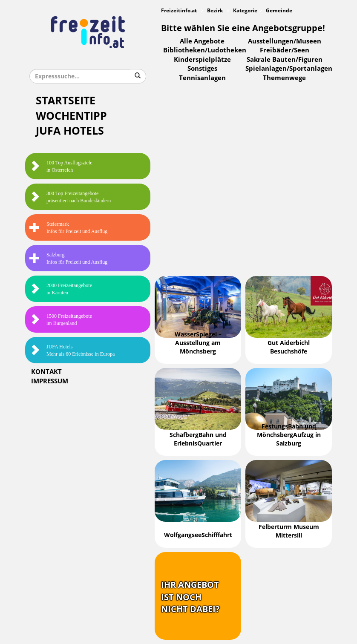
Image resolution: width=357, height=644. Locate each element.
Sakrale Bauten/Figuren (285, 60)
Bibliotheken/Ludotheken (205, 50)
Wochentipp (71, 116)
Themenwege (284, 78)
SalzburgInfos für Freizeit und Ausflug (68, 258)
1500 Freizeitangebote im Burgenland (61, 320)
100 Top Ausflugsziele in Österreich (61, 166)
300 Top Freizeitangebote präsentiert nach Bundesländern (70, 197)
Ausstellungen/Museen (285, 41)
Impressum (50, 381)
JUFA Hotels (70, 131)
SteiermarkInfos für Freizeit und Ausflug (68, 228)
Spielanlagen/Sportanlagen (289, 69)
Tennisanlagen (202, 78)
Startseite (66, 101)
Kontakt (46, 372)
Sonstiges (202, 69)
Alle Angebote (202, 41)
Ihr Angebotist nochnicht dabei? (190, 597)
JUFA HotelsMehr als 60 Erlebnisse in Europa (72, 350)
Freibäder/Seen (285, 50)
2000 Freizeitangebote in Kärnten (61, 289)
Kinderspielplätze (202, 60)
